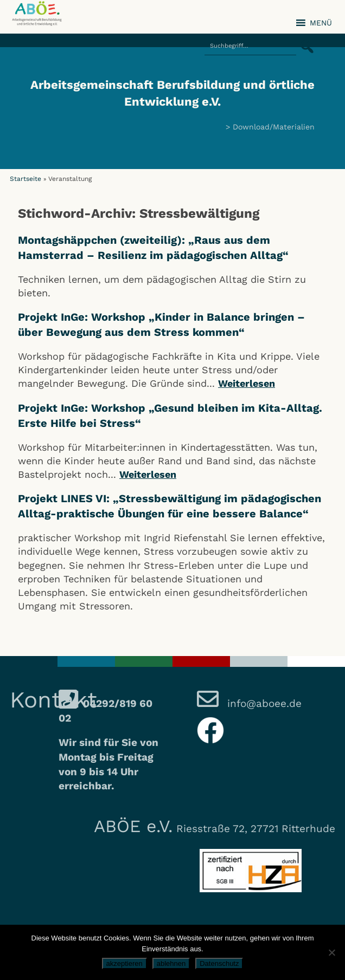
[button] (304, 41)
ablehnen (171, 963)
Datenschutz (219, 963)
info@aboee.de (263, 703)
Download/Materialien (274, 127)
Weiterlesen (247, 383)
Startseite (25, 179)
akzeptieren (124, 963)
